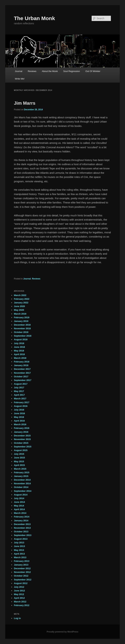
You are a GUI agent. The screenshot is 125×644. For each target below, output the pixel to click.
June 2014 (19, 502)
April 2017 (19, 395)
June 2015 (19, 458)
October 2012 (21, 576)
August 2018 (21, 339)
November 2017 (22, 373)
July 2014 (19, 498)
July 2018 (19, 343)
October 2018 (21, 332)
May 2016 (19, 417)
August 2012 (21, 583)
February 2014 (22, 517)
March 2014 (20, 513)
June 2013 (19, 546)
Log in (17, 618)
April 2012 (19, 598)
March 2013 (20, 557)
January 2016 (21, 432)
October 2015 (21, 443)
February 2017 (22, 402)
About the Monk (50, 71)
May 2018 (19, 351)
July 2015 (19, 454)
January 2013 (21, 565)
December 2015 (22, 436)
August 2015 (21, 450)
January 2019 (21, 321)
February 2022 (22, 299)
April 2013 (19, 554)
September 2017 (23, 380)
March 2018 (20, 358)
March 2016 (20, 424)
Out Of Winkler (93, 71)
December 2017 (22, 369)
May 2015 (19, 461)
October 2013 (21, 532)
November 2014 (22, 483)
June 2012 (19, 591)
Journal (19, 71)
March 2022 (20, 295)
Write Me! (20, 79)
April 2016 (19, 421)
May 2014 (19, 506)
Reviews (32, 71)
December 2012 (22, 568)
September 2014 (23, 491)
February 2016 (22, 428)
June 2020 (19, 306)
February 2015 (22, 472)
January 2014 (21, 521)
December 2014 (22, 480)
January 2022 (21, 303)
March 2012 (20, 602)
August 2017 (21, 384)
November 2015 (22, 439)
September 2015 (23, 447)
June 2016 (19, 413)
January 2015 (21, 476)
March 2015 (20, 469)
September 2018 (23, 336)
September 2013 (23, 535)
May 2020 (19, 310)
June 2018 (19, 347)
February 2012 (22, 605)
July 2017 (19, 388)
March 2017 (20, 399)
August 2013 (21, 539)
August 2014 (21, 495)
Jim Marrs (25, 103)
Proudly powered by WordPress (62, 632)
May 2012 (19, 594)
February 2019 (22, 317)
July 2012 (19, 587)
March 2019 (20, 314)
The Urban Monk (34, 18)
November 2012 (22, 572)
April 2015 (19, 465)
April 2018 (19, 354)
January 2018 (21, 365)
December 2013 (22, 524)
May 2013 (19, 550)
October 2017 (21, 377)
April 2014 (19, 509)
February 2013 (22, 561)
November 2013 (22, 528)
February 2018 (22, 362)
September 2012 (23, 580)
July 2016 (19, 410)
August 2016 (21, 406)
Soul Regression (71, 71)
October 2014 (21, 487)
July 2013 (19, 543)
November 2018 (22, 328)
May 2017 (19, 391)
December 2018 (22, 325)
